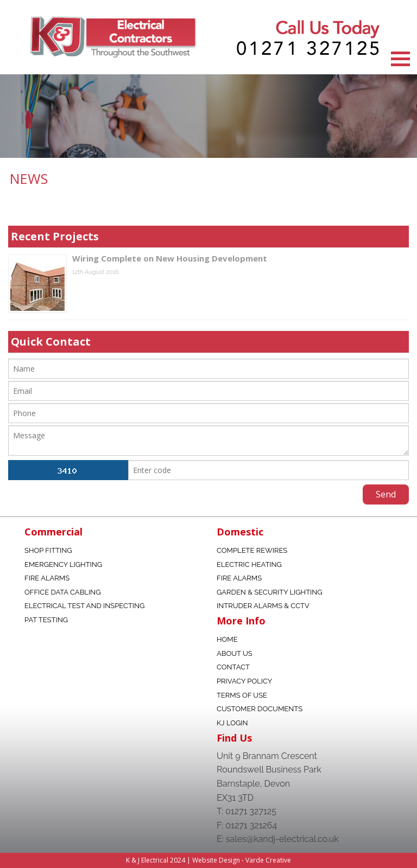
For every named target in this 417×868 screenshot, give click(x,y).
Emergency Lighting (63, 564)
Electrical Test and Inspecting (84, 606)
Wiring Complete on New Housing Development (170, 258)
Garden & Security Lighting (270, 592)
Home (227, 639)
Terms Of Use (242, 695)
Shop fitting (48, 550)
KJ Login (232, 723)
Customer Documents (260, 709)
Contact (233, 667)
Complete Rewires (252, 550)
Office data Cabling (62, 592)
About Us (235, 653)
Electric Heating (249, 564)
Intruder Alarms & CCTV (263, 606)
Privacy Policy (244, 681)
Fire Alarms (47, 578)
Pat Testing (46, 620)
